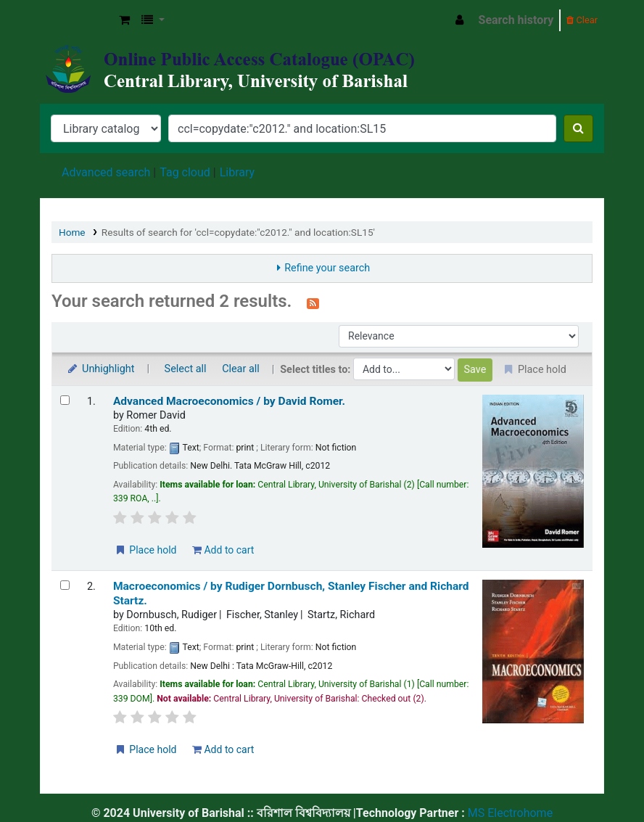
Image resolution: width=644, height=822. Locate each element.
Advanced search (106, 172)
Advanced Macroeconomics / (229, 401)
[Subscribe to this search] (313, 303)
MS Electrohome (509, 813)
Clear (582, 20)
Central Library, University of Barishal (77, 20)
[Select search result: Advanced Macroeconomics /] (65, 400)
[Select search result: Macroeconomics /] (65, 585)
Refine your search (327, 268)
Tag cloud (185, 172)
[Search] (578, 128)
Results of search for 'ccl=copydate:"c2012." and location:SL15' (238, 232)
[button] (124, 20)
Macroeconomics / (291, 593)
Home (72, 232)
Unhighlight (100, 369)
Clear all (241, 369)
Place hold (145, 550)
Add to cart (223, 550)
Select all (186, 369)
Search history (516, 20)
